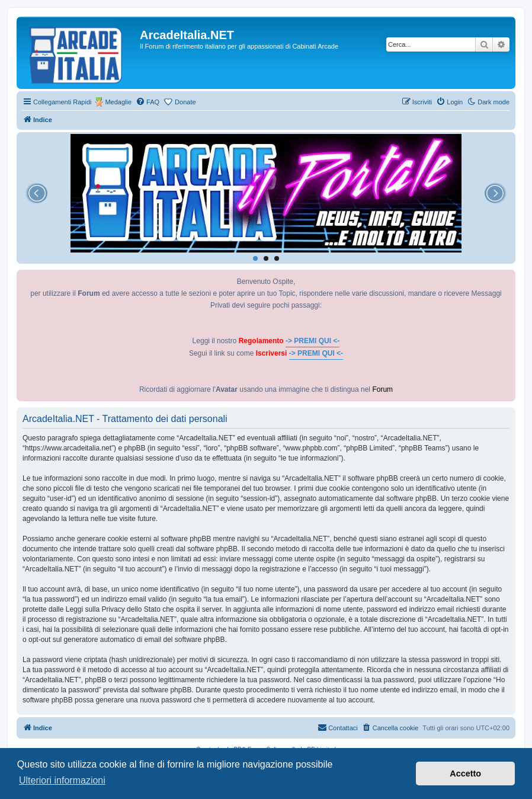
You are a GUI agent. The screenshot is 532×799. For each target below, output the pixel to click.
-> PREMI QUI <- (313, 341)
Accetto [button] (465, 774)
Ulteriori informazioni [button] (62, 780)
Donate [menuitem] (185, 102)
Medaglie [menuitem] (118, 102)
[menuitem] (148, 102)
